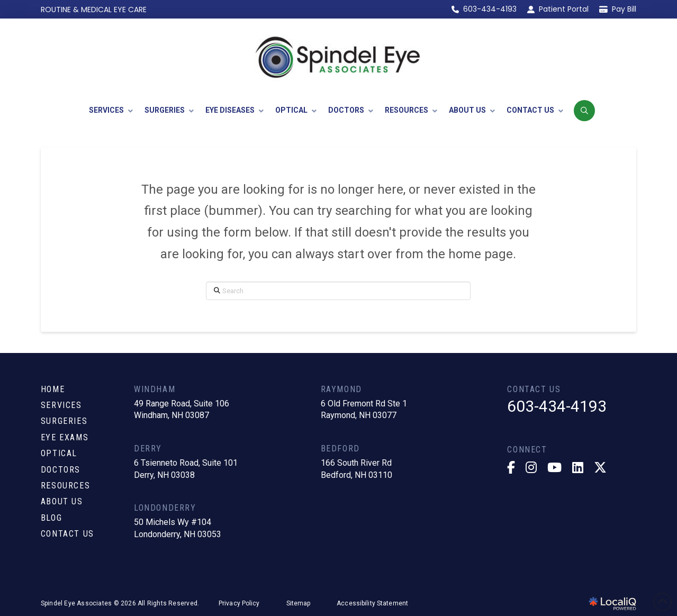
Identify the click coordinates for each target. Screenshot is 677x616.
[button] (584, 111)
